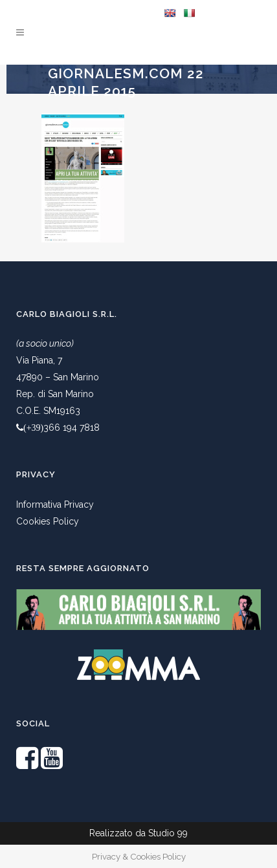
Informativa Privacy (55, 505)
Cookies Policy (48, 521)
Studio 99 (168, 833)
